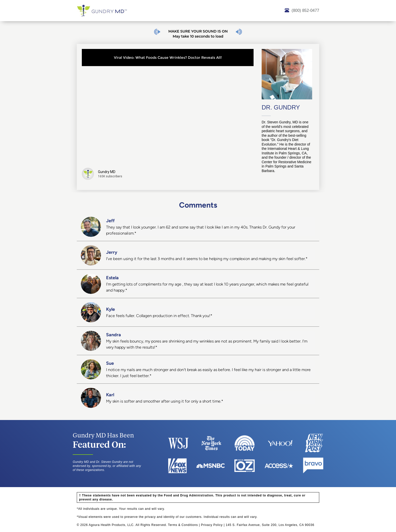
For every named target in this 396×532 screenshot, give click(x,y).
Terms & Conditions (183, 525)
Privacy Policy (212, 525)
